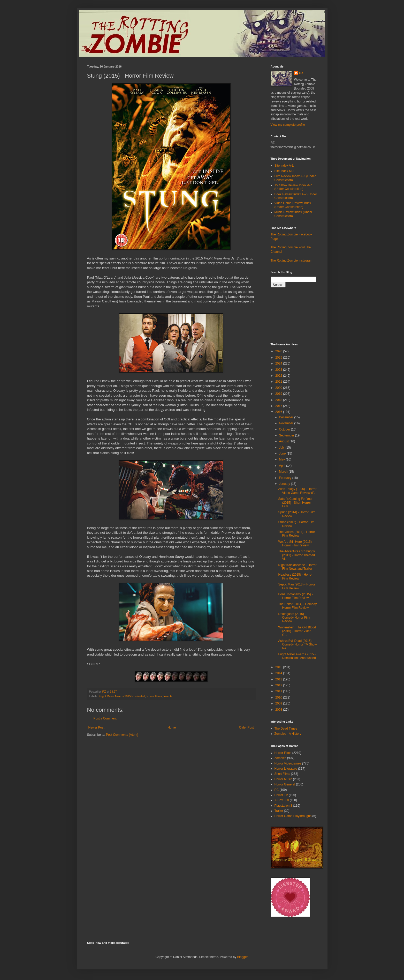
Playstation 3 (283, 806)
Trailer (279, 811)
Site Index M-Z (285, 171)
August (284, 441)
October (285, 429)
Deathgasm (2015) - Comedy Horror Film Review (294, 618)
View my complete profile (288, 125)
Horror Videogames (288, 763)
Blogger (242, 957)
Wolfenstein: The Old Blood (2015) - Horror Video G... (297, 631)
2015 (279, 667)
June (283, 454)
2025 (279, 358)
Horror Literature (286, 769)
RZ (301, 73)
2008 (279, 710)
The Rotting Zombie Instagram (292, 261)
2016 (279, 412)
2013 (279, 679)
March (284, 472)
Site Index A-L (284, 166)
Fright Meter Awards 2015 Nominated (122, 696)
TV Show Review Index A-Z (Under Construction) (293, 187)
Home (172, 727)
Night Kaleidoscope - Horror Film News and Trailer (297, 567)
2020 (279, 388)
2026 (279, 351)
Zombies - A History (288, 734)
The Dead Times (286, 729)
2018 (279, 400)
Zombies (280, 758)
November (287, 423)
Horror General (285, 784)
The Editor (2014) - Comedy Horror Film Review (297, 606)
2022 (279, 376)
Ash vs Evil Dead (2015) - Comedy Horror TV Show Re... (297, 645)
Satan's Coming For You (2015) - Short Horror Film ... (295, 503)
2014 (279, 673)
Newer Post (96, 727)
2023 (279, 370)
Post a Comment (105, 718)
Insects (168, 696)
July (282, 448)
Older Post (246, 727)
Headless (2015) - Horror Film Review (295, 576)
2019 (279, 394)
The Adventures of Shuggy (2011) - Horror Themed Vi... (296, 555)
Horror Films (154, 696)
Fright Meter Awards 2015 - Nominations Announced (297, 656)
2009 (279, 703)
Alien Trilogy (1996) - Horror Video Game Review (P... (297, 491)
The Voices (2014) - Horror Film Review (296, 534)
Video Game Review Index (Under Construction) (293, 205)
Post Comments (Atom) (122, 735)
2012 (279, 685)
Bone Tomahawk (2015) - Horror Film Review (295, 596)
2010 (279, 697)
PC (277, 790)
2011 (279, 691)
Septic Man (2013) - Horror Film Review (297, 586)
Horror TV (281, 795)
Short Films (282, 774)
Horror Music (283, 779)
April (282, 466)
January (285, 484)
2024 (279, 363)
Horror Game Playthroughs (293, 816)
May (282, 459)
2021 (279, 382)
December (287, 417)
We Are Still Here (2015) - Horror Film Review (296, 544)
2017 (279, 406)
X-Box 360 (282, 800)
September (287, 435)
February (285, 478)
